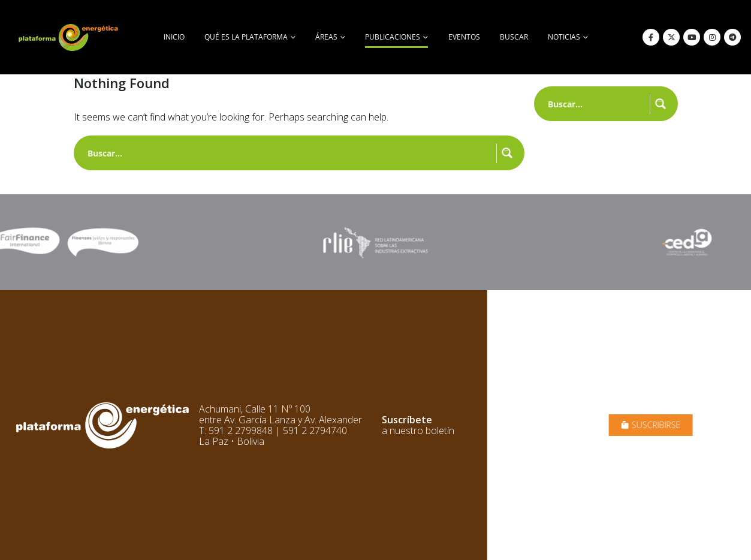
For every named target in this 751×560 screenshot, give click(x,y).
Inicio (174, 37)
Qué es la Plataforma (246, 37)
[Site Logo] (70, 37)
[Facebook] (651, 37)
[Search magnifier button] (507, 153)
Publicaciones (393, 37)
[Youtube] (692, 37)
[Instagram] (712, 37)
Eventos (464, 37)
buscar (514, 37)
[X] (671, 37)
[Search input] (289, 153)
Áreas (326, 37)
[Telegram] (732, 37)
